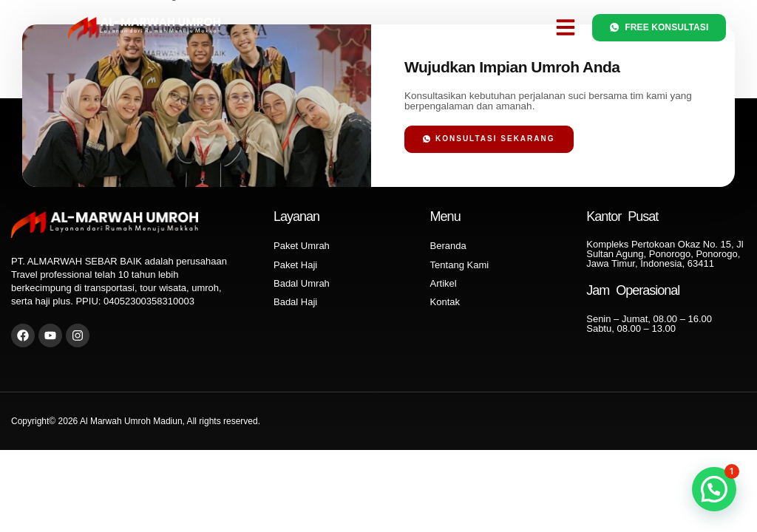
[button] (566, 27)
